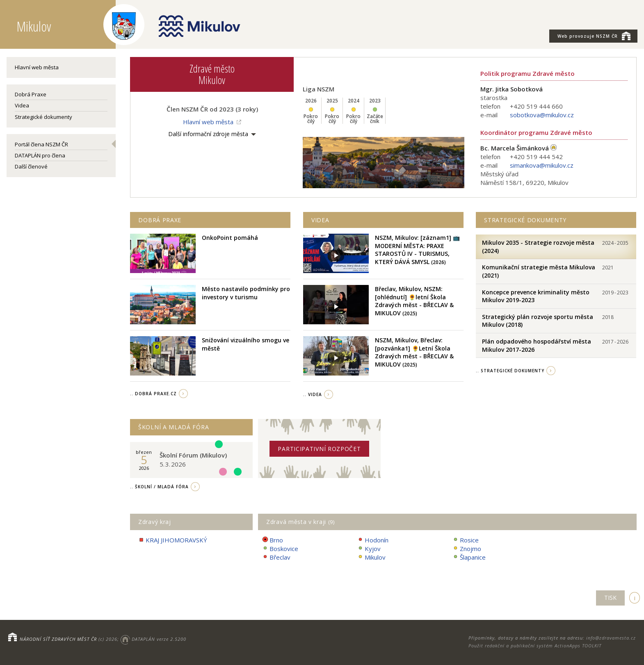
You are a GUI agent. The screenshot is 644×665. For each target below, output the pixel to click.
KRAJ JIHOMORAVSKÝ (173, 540)
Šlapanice (469, 557)
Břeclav (276, 557)
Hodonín (373, 540)
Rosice (466, 540)
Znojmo (467, 549)
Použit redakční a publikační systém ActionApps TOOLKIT (535, 646)
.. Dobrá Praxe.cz (153, 394)
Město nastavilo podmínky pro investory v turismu (246, 293)
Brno (273, 540)
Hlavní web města (37, 67)
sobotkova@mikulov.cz (542, 115)
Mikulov (371, 557)
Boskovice (280, 549)
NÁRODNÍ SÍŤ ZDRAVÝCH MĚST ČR (58, 639)
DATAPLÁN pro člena (40, 155)
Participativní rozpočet (319, 449)
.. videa (313, 394)
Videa (22, 105)
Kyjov (369, 549)
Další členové (31, 166)
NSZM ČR (594, 36)
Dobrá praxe (160, 220)
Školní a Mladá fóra (174, 427)
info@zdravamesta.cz (611, 638)
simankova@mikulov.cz (542, 165)
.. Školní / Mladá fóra (159, 487)
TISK (610, 598)
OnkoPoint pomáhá (230, 238)
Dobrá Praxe (31, 94)
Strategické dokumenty (43, 117)
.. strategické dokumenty (510, 371)
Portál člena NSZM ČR (41, 144)
